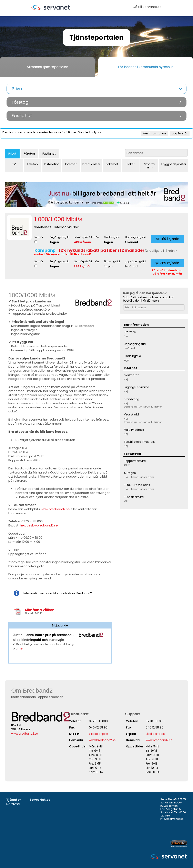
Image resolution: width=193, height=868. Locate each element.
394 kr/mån (83, 266)
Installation (52, 164)
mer (21, 648)
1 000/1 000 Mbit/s (58, 219)
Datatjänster (91, 164)
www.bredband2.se (55, 509)
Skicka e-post (99, 734)
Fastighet (49, 154)
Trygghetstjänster (174, 164)
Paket (131, 164)
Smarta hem (149, 166)
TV (14, 164)
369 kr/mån (167, 263)
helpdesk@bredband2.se (39, 525)
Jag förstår (180, 133)
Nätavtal (13, 804)
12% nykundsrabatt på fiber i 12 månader (102, 250)
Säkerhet (112, 164)
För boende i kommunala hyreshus (146, 67)
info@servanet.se (172, 819)
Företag (29, 154)
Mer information (154, 133)
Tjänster (14, 800)
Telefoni (33, 164)
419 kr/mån (82, 242)
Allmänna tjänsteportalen (47, 67)
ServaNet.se (40, 800)
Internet (71, 164)
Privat (12, 154)
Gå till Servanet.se (147, 7)
